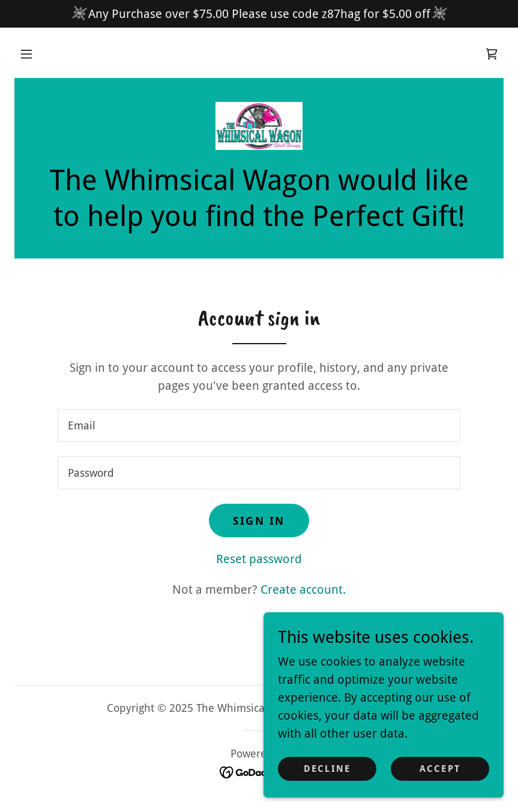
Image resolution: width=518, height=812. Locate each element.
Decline (327, 769)
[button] (26, 54)
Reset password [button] (259, 559)
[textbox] (259, 425)
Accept (440, 769)
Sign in (259, 521)
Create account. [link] (303, 590)
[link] (492, 54)
